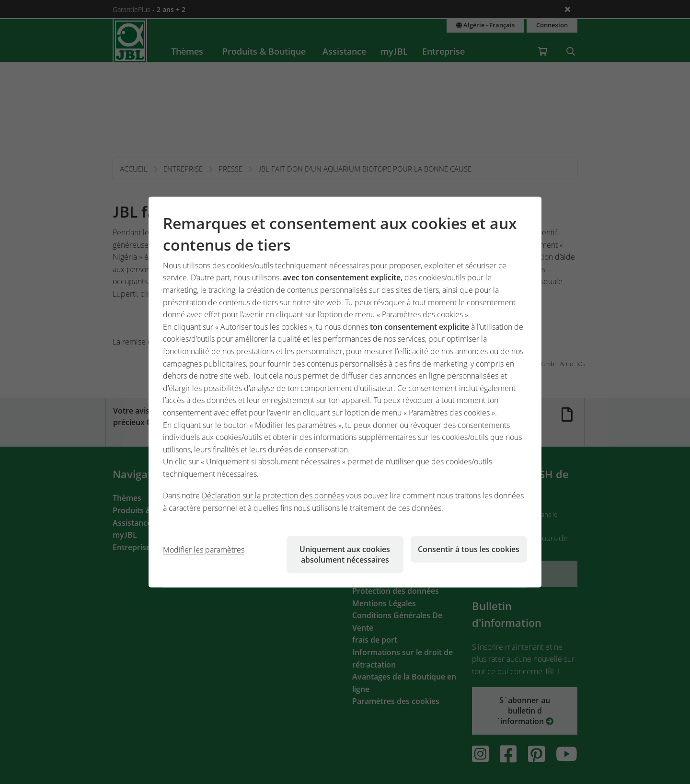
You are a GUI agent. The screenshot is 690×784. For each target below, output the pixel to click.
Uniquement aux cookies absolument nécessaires (345, 554)
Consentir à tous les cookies (469, 549)
